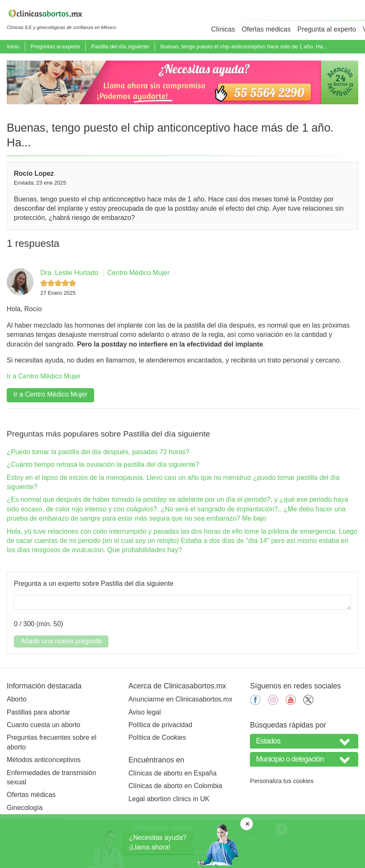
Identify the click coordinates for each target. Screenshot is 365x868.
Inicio (13, 46)
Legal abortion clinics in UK (169, 799)
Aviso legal (145, 712)
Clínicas (223, 29)
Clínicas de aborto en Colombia (175, 786)
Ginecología (25, 808)
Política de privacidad (160, 725)
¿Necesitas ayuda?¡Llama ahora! (158, 842)
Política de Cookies (157, 737)
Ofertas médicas (266, 29)
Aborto (17, 699)
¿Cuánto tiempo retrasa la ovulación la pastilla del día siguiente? (103, 464)
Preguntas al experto (55, 46)
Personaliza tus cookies (282, 781)
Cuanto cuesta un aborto (43, 725)
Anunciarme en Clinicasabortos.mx (180, 699)
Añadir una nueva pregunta (61, 641)
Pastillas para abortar (38, 712)
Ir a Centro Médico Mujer (44, 376)
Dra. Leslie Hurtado (69, 273)
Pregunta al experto (327, 29)
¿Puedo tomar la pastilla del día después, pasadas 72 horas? (98, 452)
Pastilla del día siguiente (120, 46)
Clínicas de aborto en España (173, 773)
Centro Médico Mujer (138, 273)
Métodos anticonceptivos (44, 760)
